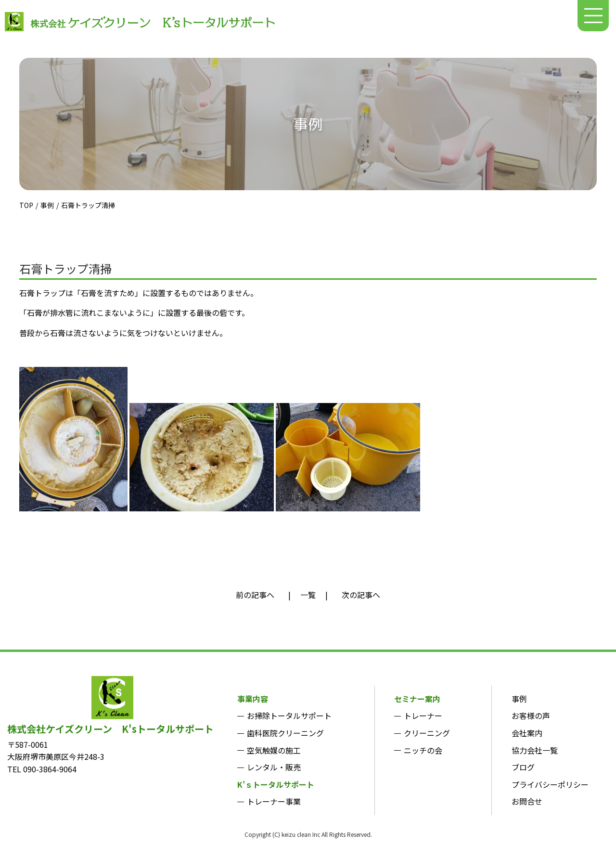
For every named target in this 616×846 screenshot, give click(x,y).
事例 (47, 205)
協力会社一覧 (535, 750)
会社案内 (527, 733)
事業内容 (253, 699)
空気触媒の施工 (274, 750)
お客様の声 (531, 716)
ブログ (523, 767)
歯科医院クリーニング (285, 733)
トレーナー (423, 716)
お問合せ (527, 801)
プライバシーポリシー (550, 784)
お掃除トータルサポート (289, 716)
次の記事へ (361, 595)
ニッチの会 (423, 750)
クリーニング (427, 733)
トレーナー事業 (274, 801)
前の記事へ (255, 595)
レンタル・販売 (274, 767)
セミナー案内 (417, 699)
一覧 (308, 595)
